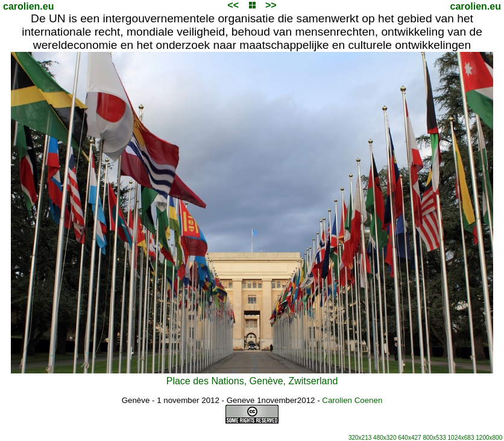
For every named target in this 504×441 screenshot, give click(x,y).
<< (233, 5)
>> (271, 5)
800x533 (434, 438)
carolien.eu (28, 6)
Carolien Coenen (352, 400)
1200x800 (489, 438)
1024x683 (461, 438)
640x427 (409, 438)
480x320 (385, 438)
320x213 (360, 438)
